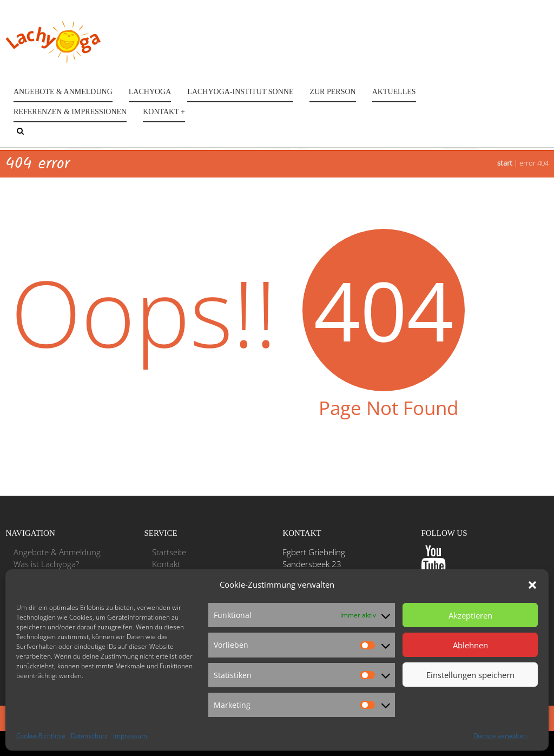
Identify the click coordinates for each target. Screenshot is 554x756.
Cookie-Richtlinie (41, 736)
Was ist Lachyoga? (46, 564)
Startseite (169, 552)
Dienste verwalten (500, 736)
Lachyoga (150, 92)
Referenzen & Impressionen (70, 112)
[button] (532, 585)
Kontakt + (164, 112)
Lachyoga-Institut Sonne (240, 92)
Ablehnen (470, 645)
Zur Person (332, 92)
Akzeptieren (470, 615)
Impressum (130, 736)
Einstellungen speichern (470, 675)
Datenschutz (89, 736)
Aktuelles (394, 92)
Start (505, 163)
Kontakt (166, 564)
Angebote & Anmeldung (63, 92)
